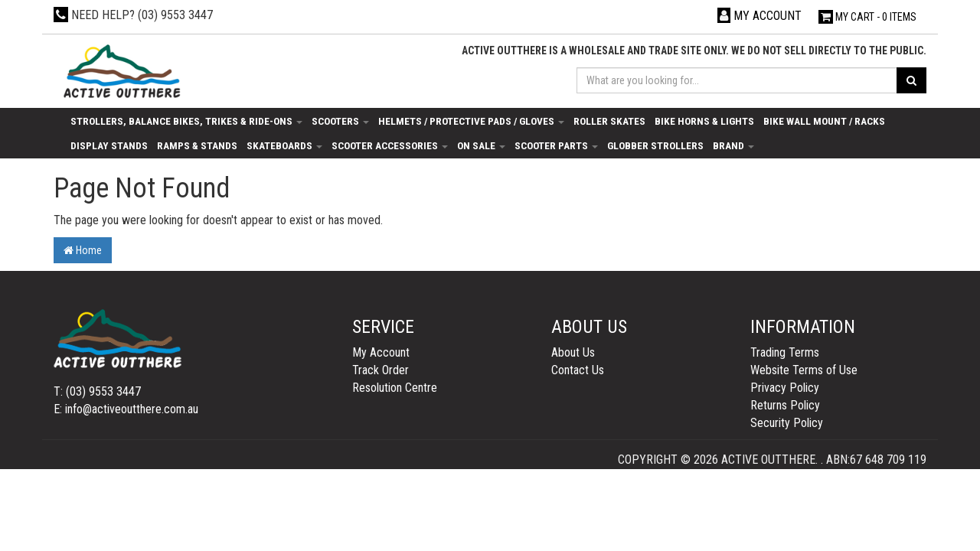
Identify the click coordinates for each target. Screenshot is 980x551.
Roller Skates (609, 121)
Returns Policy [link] (785, 405)
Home (83, 250)
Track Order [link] (381, 370)
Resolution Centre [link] (395, 388)
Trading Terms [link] (785, 352)
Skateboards (284, 145)
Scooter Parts (556, 145)
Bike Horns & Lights (704, 121)
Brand (733, 145)
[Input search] (737, 80)
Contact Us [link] (578, 370)
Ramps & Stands (197, 145)
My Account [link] (381, 352)
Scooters (340, 121)
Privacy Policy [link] (785, 388)
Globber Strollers (655, 145)
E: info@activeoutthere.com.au (126, 409)
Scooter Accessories (390, 145)
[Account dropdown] (759, 16)
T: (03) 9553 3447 (97, 391)
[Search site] (911, 80)
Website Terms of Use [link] (804, 370)
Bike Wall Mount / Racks (824, 121)
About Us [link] (573, 352)
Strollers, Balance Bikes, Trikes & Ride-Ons (186, 121)
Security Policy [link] (787, 423)
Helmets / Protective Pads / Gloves (471, 121)
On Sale (481, 145)
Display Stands (109, 145)
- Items (867, 17)
